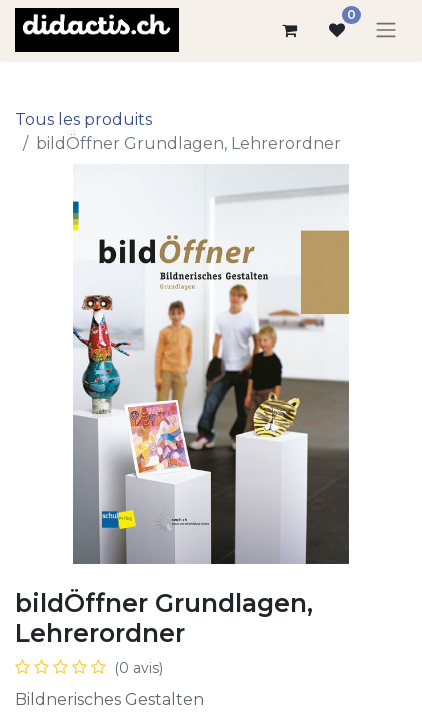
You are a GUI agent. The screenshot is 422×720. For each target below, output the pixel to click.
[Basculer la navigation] (386, 30)
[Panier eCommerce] (289, 30)
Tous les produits (83, 119)
